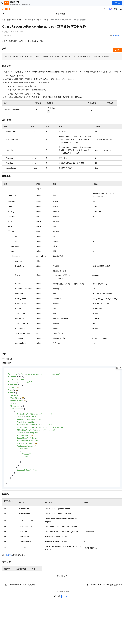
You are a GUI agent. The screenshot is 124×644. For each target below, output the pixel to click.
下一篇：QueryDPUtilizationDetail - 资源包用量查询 (103, 590)
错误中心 (9, 560)
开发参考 (20, 20)
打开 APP (117, 3)
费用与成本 (11, 20)
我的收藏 (116, 35)
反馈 (65, 601)
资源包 (46, 20)
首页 (3, 20)
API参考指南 (29, 20)
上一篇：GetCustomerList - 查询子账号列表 (18, 590)
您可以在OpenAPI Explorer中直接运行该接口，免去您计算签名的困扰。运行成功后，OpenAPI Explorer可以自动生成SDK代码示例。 (58, 56)
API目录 (38, 20)
